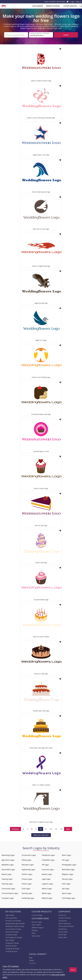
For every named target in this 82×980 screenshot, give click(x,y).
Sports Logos (67, 893)
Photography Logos (69, 864)
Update (66, 35)
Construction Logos (29, 855)
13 (56, 829)
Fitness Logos (27, 883)
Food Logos (26, 888)
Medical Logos (47, 898)
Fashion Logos (27, 874)
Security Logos (67, 879)
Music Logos (66, 855)
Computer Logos (8, 898)
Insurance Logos (48, 869)
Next (68, 829)
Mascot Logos (47, 888)
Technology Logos (69, 898)
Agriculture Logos (8, 859)
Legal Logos (46, 879)
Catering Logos (7, 879)
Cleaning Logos (7, 883)
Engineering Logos (28, 869)
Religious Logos (68, 874)
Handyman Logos (48, 855)
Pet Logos (66, 859)
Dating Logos (26, 859)
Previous (15, 829)
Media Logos (46, 893)
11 (46, 829)
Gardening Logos (28, 898)
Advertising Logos (8, 855)
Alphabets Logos (8, 864)
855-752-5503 (61, 2)
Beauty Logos (7, 874)
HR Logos (45, 864)
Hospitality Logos (48, 859)
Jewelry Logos (47, 874)
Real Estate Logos (68, 869)
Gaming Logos (27, 893)
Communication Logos (10, 893)
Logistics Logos (47, 883)
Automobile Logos (8, 869)
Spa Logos (66, 888)
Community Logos (8, 888)
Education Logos (28, 864)
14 (61, 829)
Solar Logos (66, 883)
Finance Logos (27, 879)
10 (41, 829)
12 (51, 829)
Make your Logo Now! (41, 835)
